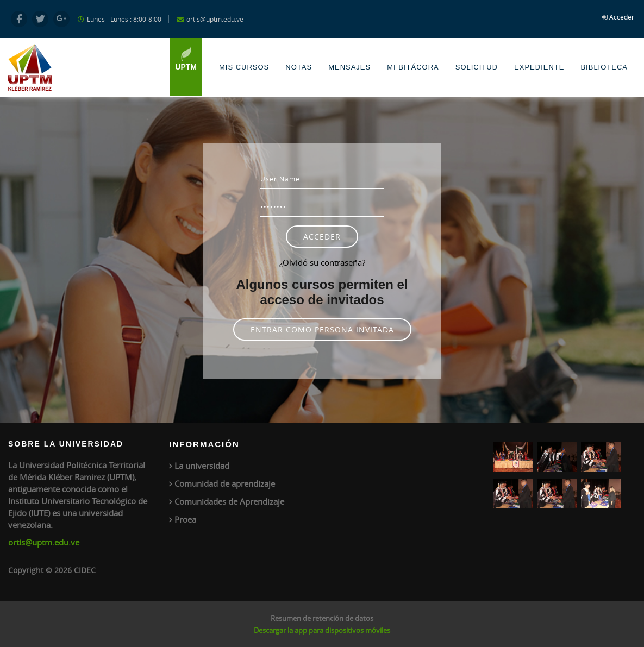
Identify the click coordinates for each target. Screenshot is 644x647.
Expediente (539, 67)
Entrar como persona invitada (322, 329)
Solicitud (477, 67)
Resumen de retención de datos (322, 618)
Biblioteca (604, 67)
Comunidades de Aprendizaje (229, 501)
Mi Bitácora (413, 67)
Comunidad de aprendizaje (225, 483)
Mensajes (349, 67)
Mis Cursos (244, 67)
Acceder (622, 17)
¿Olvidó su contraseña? (322, 262)
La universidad (202, 466)
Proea (185, 519)
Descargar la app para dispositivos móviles (322, 630)
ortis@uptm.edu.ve (44, 542)
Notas (299, 67)
